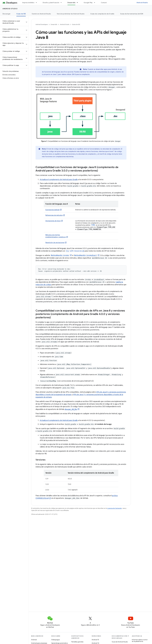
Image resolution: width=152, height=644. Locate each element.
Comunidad (105, 3)
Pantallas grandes (77, 642)
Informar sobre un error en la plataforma (140, 640)
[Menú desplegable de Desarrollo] (78, 3)
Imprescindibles (28, 3)
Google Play (88, 3)
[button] (13, 22)
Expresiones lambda (52, 210)
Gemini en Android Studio (41, 14)
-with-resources (74, 251)
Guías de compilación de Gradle (102, 14)
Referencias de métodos (54, 215)
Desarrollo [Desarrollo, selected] (71, 3)
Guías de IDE (76, 24)
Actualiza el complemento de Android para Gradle (59, 180)
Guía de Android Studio (120, 642)
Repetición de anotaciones (55, 243)
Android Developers (42, 24)
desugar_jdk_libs (71, 409)
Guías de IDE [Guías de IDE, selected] (21, 14)
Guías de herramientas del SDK (132, 14)
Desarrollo (54, 24)
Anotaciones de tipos (53, 221)
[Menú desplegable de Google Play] (95, 3)
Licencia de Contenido (115, 508)
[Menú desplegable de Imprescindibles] (37, 3)
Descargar (6, 14)
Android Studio (142, 3)
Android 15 (95, 640)
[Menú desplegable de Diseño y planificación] (62, 3)
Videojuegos (56, 640)
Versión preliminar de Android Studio (71, 14)
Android (34, 640)
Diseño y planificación (51, 3)
